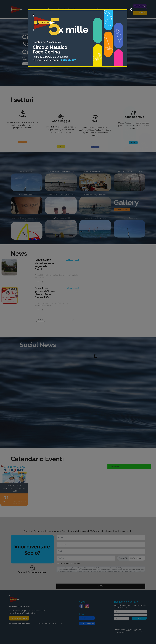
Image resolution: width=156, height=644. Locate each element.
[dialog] (78, 322)
